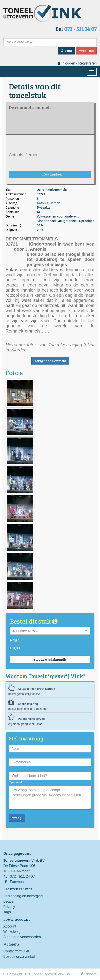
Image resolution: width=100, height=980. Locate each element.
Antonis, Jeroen (48, 203)
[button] (50, 631)
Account (10, 926)
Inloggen (66, 63)
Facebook (18, 882)
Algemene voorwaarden (22, 937)
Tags (7, 912)
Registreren (87, 63)
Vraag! (17, 818)
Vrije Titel (86, 51)
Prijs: (14, 640)
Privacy (9, 907)
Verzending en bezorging (23, 896)
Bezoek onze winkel (19, 957)
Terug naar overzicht (50, 361)
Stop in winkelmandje (50, 659)
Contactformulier (16, 951)
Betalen (9, 901)
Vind (66, 51)
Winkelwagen (14, 932)
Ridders (89, 974)
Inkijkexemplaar (50, 174)
